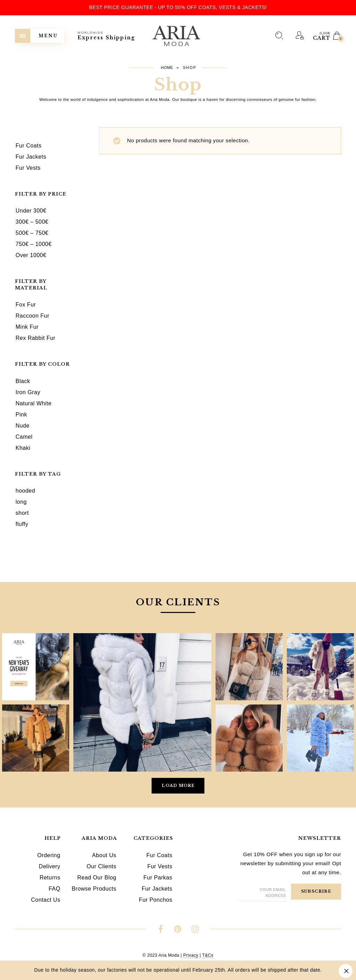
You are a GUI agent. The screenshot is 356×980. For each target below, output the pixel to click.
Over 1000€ (31, 255)
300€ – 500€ (32, 222)
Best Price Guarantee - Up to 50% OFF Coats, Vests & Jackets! (178, 7)
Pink (21, 415)
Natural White (34, 403)
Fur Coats (159, 855)
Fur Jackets (157, 889)
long (21, 502)
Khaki (23, 448)
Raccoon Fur (33, 316)
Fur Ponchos (156, 900)
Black (23, 381)
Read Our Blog (97, 878)
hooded (25, 491)
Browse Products (94, 889)
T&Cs (208, 955)
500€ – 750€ (32, 233)
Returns (50, 878)
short (22, 513)
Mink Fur (27, 327)
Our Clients (102, 866)
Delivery (50, 866)
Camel (24, 437)
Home (167, 67)
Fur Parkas (158, 878)
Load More (178, 786)
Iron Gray (28, 392)
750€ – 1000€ (34, 244)
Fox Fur (26, 305)
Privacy (191, 955)
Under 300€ (31, 211)
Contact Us (46, 900)
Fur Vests (160, 866)
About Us (104, 855)
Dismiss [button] (346, 971)
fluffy (22, 524)
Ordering (49, 855)
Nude (23, 426)
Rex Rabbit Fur (36, 338)
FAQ (55, 889)
